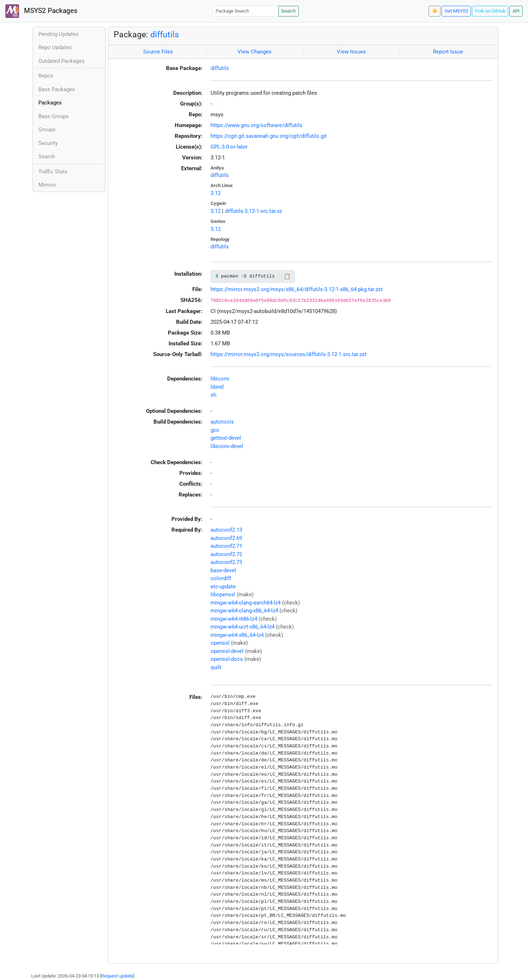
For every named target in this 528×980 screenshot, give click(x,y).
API (516, 11)
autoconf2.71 (226, 546)
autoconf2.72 (226, 554)
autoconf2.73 (226, 562)
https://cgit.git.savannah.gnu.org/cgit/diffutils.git (269, 136)
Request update (117, 976)
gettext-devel (226, 438)
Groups (47, 130)
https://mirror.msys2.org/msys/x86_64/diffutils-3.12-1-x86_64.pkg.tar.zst (297, 289)
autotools (222, 422)
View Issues (351, 52)
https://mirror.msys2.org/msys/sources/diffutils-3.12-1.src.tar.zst (289, 354)
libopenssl (223, 594)
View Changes (254, 52)
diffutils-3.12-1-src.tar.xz (253, 211)
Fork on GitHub (490, 11)
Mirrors (47, 185)
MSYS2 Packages (41, 11)
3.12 (216, 193)
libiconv (220, 379)
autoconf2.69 (226, 538)
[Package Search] (246, 11)
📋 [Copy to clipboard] (287, 276)
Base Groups (54, 116)
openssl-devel (227, 651)
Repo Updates (55, 47)
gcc (215, 430)
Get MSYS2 (456, 11)
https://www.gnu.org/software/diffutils (256, 125)
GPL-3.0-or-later (229, 147)
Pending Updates (58, 34)
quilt (216, 667)
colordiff (221, 578)
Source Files (158, 52)
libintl (217, 387)
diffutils (165, 34)
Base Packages (57, 89)
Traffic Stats (53, 172)
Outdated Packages (62, 61)
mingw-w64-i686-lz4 (234, 619)
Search (288, 11)
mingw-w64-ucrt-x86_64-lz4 (242, 627)
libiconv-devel (227, 446)
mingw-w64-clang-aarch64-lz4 (246, 603)
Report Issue (448, 52)
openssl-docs (227, 659)
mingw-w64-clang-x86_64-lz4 (244, 611)
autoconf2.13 (226, 530)
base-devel (223, 570)
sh (213, 395)
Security (48, 143)
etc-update (223, 587)
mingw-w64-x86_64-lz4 (237, 635)
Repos (46, 76)
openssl (220, 643)
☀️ (435, 11)
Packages (50, 103)
